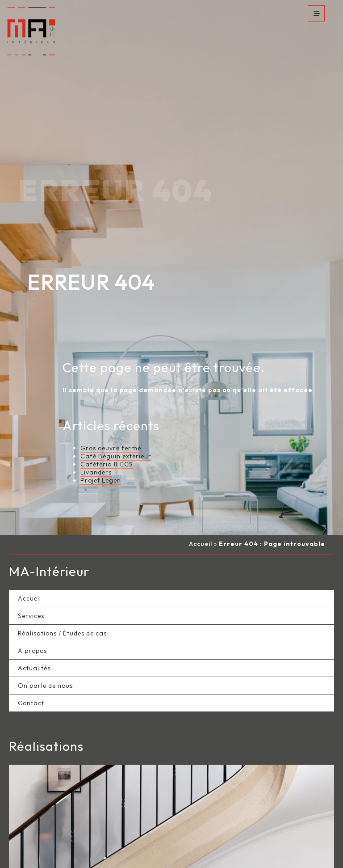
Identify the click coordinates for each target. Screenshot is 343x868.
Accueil (201, 518)
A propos (32, 625)
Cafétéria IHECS (107, 439)
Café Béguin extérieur (116, 431)
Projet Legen (101, 455)
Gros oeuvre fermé (111, 423)
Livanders (96, 447)
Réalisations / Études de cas (62, 607)
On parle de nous (45, 660)
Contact (31, 677)
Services (31, 590)
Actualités (34, 642)
